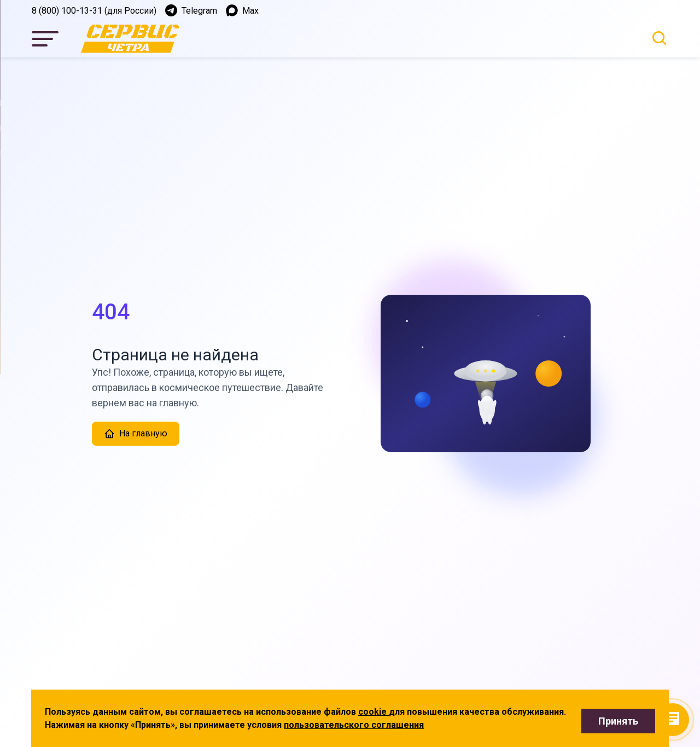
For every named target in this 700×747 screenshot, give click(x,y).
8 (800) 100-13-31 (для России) (94, 11)
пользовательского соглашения (354, 725)
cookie (374, 712)
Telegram (191, 10)
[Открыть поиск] (659, 38)
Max (242, 10)
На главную (136, 434)
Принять (618, 721)
